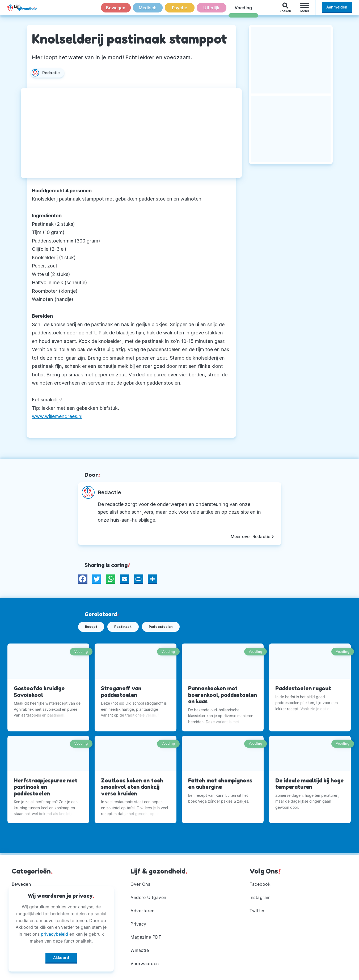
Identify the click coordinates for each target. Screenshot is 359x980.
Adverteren (142, 911)
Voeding (243, 10)
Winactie (140, 950)
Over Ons (140, 884)
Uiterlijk (211, 10)
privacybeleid (54, 932)
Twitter (257, 911)
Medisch (148, 10)
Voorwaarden (145, 964)
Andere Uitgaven (148, 897)
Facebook (260, 884)
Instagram (260, 897)
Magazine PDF (146, 937)
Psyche (180, 10)
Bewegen (116, 10)
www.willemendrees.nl (57, 416)
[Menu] (305, 10)
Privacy (138, 924)
